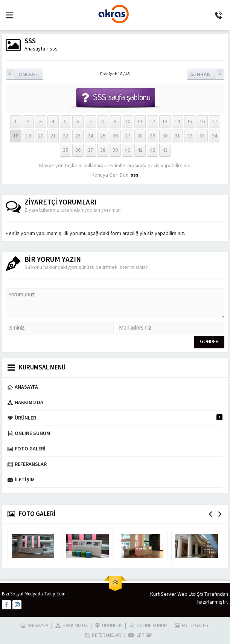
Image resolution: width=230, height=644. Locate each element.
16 (202, 122)
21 (53, 136)
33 (202, 136)
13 (165, 122)
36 (78, 150)
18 (16, 136)
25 (103, 136)
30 (165, 136)
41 (140, 150)
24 (90, 136)
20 (41, 136)
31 (177, 136)
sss (54, 49)
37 (90, 150)
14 (177, 122)
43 (165, 150)
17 (215, 122)
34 (215, 136)
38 (103, 150)
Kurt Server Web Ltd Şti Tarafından (189, 594)
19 (28, 136)
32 (190, 136)
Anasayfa (35, 49)
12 (152, 122)
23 (78, 136)
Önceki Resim (24, 74)
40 (128, 150)
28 (140, 136)
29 (152, 136)
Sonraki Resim (206, 74)
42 (152, 150)
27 (128, 136)
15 (190, 122)
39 (115, 150)
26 (115, 136)
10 (128, 122)
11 (140, 122)
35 (65, 150)
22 (65, 136)
